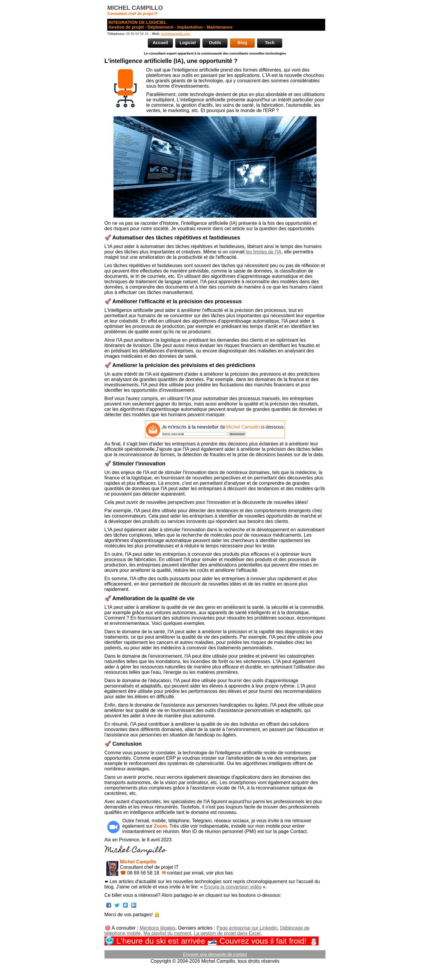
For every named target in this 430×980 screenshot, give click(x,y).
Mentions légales (157, 928)
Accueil (160, 43)
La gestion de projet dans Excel (227, 933)
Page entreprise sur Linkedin (247, 928)
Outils (215, 43)
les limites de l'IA (264, 252)
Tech (270, 43)
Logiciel (188, 43)
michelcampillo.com (176, 34)
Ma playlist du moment (167, 933)
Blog (242, 43)
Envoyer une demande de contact (215, 954)
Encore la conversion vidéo (233, 887)
